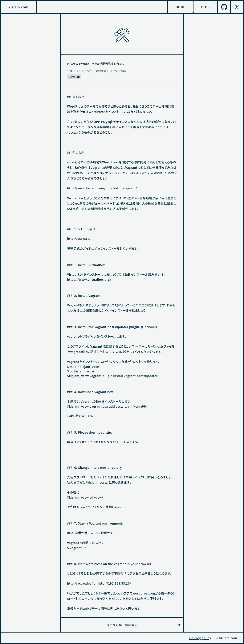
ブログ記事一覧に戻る (122, 625)
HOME (180, 7)
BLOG (205, 7)
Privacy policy (200, 638)
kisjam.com (18, 7)
